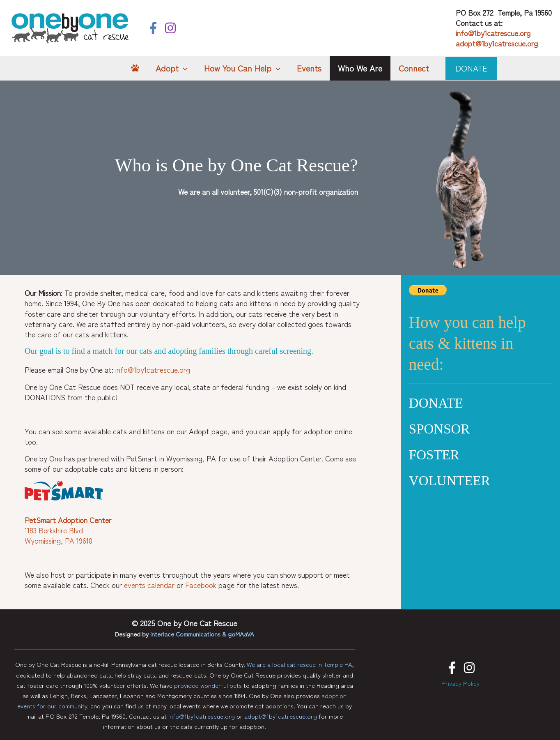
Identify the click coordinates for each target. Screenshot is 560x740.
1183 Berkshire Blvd (54, 530)
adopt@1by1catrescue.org (497, 43)
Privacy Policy (460, 683)
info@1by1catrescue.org (493, 33)
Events (309, 68)
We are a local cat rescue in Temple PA (300, 664)
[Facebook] (153, 28)
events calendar (149, 585)
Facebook (201, 585)
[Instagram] (170, 28)
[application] (183, 68)
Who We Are (360, 68)
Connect (414, 68)
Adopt (172, 68)
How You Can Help (242, 68)
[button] (471, 68)
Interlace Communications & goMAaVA (202, 634)
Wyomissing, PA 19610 (59, 540)
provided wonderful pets (208, 685)
